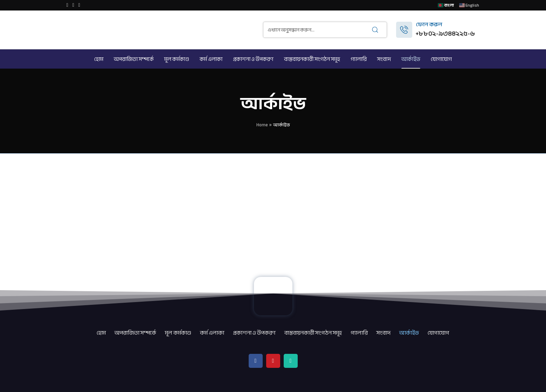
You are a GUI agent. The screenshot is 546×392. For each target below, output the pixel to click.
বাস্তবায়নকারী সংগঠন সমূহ (313, 333)
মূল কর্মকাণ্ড (178, 333)
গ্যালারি (359, 333)
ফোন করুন (429, 24)
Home (262, 125)
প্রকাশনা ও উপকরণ (254, 333)
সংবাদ (383, 333)
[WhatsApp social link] (79, 5)
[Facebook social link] (67, 5)
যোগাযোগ (438, 333)
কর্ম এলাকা (212, 333)
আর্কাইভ (409, 333)
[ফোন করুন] (404, 30)
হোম (101, 333)
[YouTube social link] (73, 5)
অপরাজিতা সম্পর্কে (135, 333)
